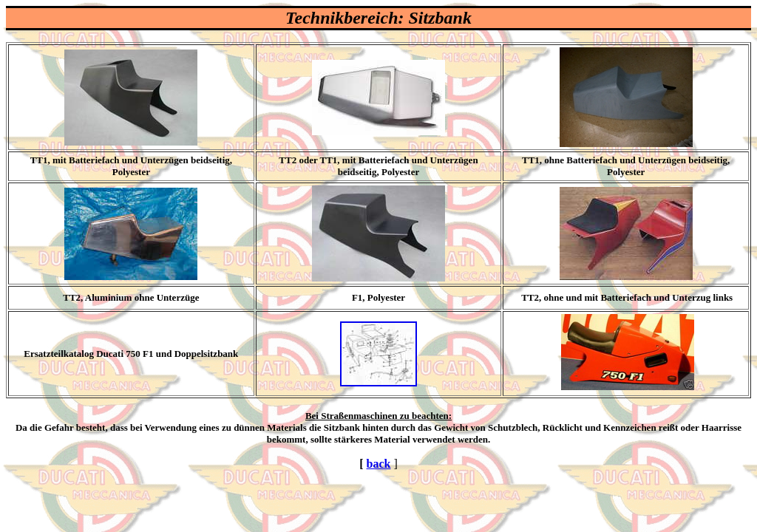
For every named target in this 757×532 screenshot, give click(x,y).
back (379, 464)
